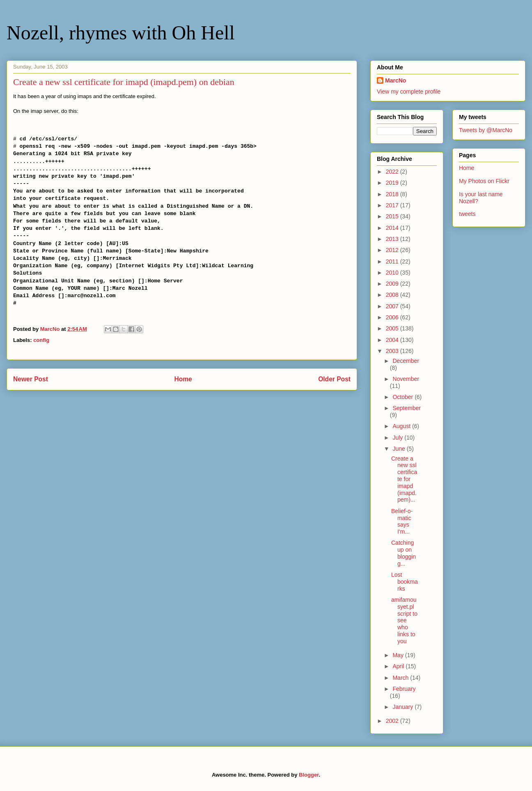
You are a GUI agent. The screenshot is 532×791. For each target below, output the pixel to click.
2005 (393, 328)
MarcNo (396, 80)
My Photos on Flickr (484, 181)
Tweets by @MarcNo (486, 130)
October (404, 397)
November (406, 379)
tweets (467, 214)
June (399, 449)
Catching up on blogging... (404, 553)
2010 (393, 273)
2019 (393, 183)
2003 (393, 351)
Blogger (309, 775)
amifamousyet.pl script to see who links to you (404, 620)
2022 (393, 172)
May (399, 655)
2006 (393, 317)
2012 (393, 250)
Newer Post (31, 379)
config (41, 340)
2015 (393, 216)
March (401, 678)
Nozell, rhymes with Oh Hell (121, 33)
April (399, 666)
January (404, 707)
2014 (393, 228)
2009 (393, 284)
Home (183, 379)
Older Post (334, 379)
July (398, 438)
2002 (393, 721)
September (406, 408)
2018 (393, 194)
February (404, 689)
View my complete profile (409, 92)
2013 (393, 239)
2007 (393, 306)
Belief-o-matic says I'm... (402, 521)
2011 (393, 261)
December (406, 361)
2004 (393, 340)
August (402, 426)
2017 (393, 205)
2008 (393, 295)
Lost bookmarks (405, 582)
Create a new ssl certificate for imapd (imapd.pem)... (404, 479)
